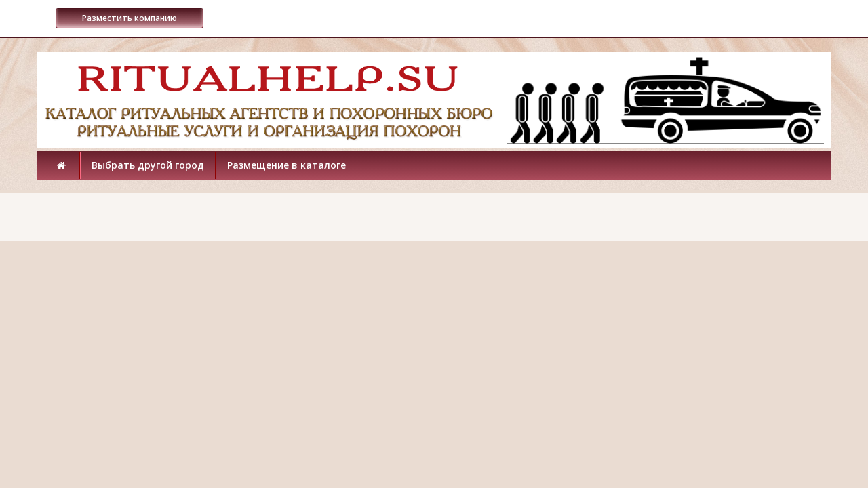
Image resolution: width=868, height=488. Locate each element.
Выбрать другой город (148, 165)
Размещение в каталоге (287, 165)
